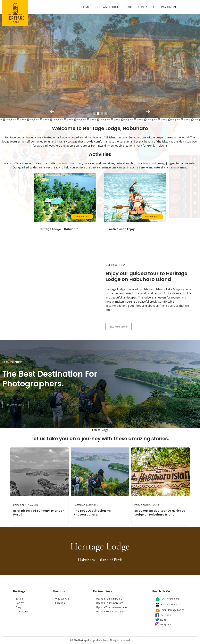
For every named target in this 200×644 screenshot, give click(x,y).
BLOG (128, 7)
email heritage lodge (170, 610)
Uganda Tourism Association (112, 607)
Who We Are (62, 599)
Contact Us (22, 612)
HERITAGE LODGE (107, 7)
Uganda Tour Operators (110, 603)
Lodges (20, 603)
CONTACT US (147, 7)
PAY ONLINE (169, 7)
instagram (163, 624)
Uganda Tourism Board (109, 599)
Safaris (20, 599)
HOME (85, 7)
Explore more (119, 326)
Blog (19, 607)
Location (60, 603)
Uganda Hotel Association (111, 612)
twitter (161, 620)
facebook (163, 615)
